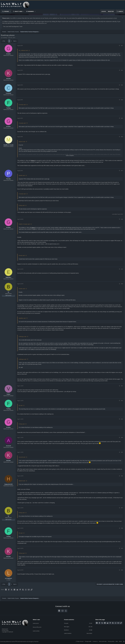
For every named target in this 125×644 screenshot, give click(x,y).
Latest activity (38, 628)
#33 (121, 420)
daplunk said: (23, 142)
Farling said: (23, 206)
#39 (121, 549)
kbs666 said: (23, 176)
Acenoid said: (23, 458)
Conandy (5, 38)
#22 (121, 71)
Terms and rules (101, 641)
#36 (121, 477)
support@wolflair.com (41, 24)
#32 (121, 401)
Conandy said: (23, 105)
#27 (121, 171)
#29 (121, 270)
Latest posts (37, 621)
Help (115, 641)
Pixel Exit (38, 642)
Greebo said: (23, 289)
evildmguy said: (23, 337)
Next (15, 42)
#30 (121, 285)
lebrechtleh (88, 633)
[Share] (119, 46)
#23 (121, 86)
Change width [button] (86, 641)
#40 (121, 571)
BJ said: (22, 406)
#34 (121, 438)
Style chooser (78, 641)
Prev (5, 42)
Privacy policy (110, 641)
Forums (6, 11)
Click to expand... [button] (70, 156)
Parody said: (23, 256)
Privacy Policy (7, 630)
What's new (18, 11)
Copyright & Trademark (10, 631)
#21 (121, 46)
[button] (10, 11)
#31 (121, 387)
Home (119, 641)
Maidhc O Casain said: (25, 225)
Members (31, 11)
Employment (7, 628)
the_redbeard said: (24, 51)
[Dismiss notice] (121, 19)
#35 (121, 453)
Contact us (94, 641)
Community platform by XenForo (16, 642)
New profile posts (39, 625)
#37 (121, 509)
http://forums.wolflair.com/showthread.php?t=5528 (103, 19)
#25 (121, 119)
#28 (121, 220)
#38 (121, 529)
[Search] (120, 11)
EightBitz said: (23, 319)
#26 (121, 137)
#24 (121, 100)
